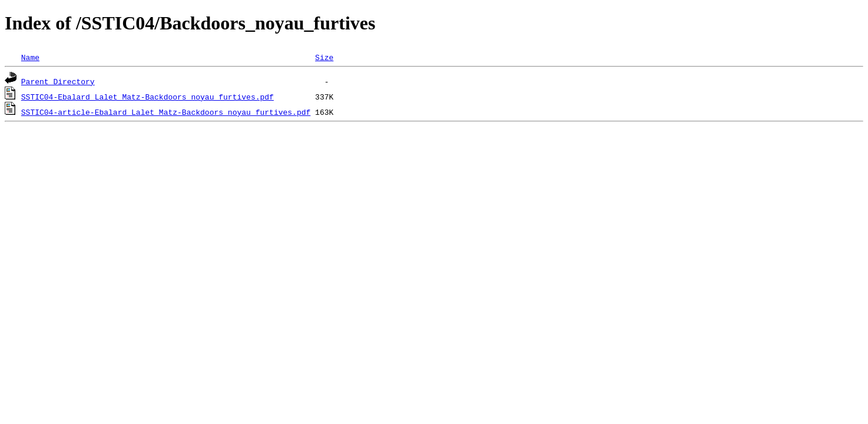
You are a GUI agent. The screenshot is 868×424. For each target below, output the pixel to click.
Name (30, 57)
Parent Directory (58, 81)
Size (324, 57)
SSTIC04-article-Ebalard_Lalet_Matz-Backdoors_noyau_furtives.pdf (166, 112)
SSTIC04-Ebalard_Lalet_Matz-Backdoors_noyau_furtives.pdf (148, 97)
